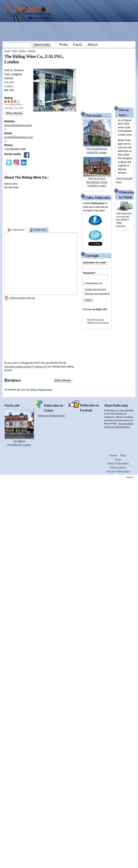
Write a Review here (41, 390)
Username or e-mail (95, 262)
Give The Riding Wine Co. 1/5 (6, 101)
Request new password (97, 294)
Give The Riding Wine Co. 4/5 (15, 101)
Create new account (95, 289)
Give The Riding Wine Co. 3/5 (12, 101)
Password (90, 273)
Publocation (18, 230)
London (22, 51)
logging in (40, 367)
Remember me (94, 283)
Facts (78, 45)
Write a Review (14, 113)
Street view (40, 230)
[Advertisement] (69, 31)
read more (121, 226)
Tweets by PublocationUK (51, 416)
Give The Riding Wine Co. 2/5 (9, 101)
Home (7, 51)
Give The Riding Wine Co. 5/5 (18, 101)
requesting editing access (18, 367)
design (130, 477)
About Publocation (118, 463)
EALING (32, 51)
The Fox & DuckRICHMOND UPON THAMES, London (97, 182)
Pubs (64, 45)
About (92, 45)
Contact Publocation (118, 471)
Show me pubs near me (22, 298)
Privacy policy (118, 468)
